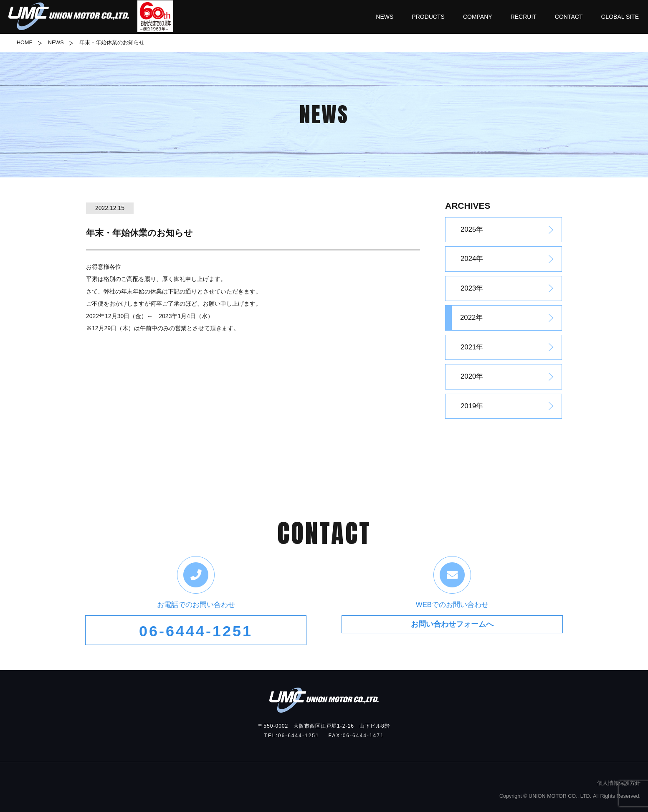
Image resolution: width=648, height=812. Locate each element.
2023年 (472, 288)
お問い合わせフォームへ (452, 631)
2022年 (471, 317)
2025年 (472, 229)
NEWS (56, 43)
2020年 (472, 376)
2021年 (472, 347)
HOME (25, 43)
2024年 (472, 259)
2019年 (472, 406)
